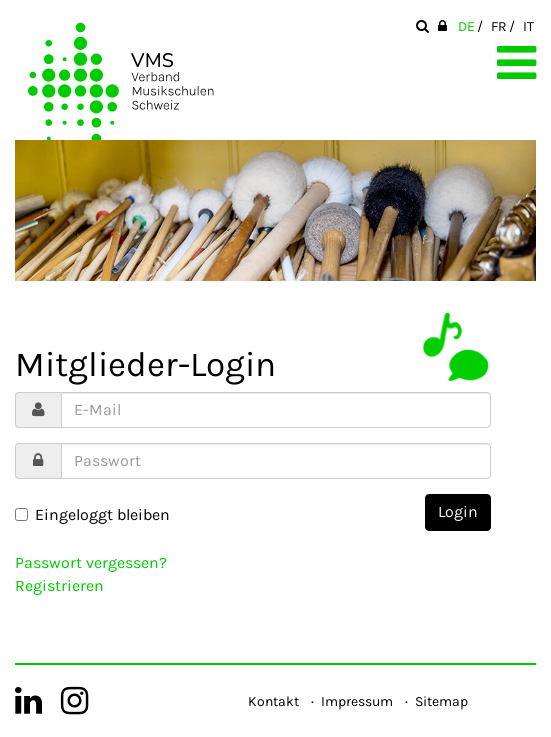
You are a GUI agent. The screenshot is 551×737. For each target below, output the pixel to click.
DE (466, 26)
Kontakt (273, 701)
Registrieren (59, 585)
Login (458, 511)
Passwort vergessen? (91, 562)
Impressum (357, 701)
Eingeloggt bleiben (92, 514)
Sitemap (441, 701)
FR (499, 26)
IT (528, 26)
